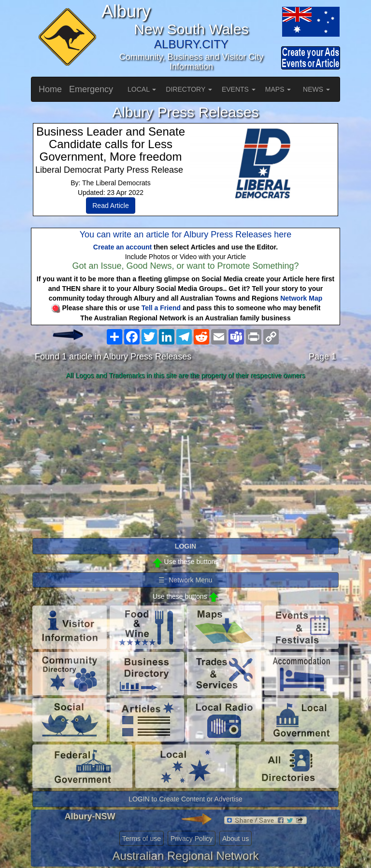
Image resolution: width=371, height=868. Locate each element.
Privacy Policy (192, 839)
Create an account (122, 247)
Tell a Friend (161, 308)
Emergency (91, 89)
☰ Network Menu (185, 580)
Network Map (301, 298)
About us (235, 839)
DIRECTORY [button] (189, 89)
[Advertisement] (185, 459)
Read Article (110, 206)
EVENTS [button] (239, 89)
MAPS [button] (278, 89)
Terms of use (142, 839)
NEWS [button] (316, 89)
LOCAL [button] (142, 89)
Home (50, 89)
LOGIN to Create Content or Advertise (185, 799)
